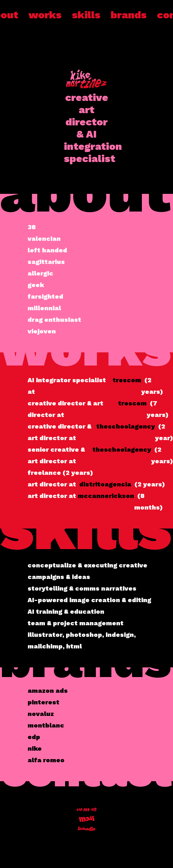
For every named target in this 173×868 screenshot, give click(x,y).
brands (129, 15)
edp (34, 737)
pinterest (43, 702)
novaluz (41, 714)
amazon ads (48, 691)
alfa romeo (46, 760)
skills (86, 15)
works (45, 15)
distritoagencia (105, 484)
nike (35, 748)
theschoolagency (126, 426)
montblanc (46, 725)
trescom (127, 380)
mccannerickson (106, 496)
